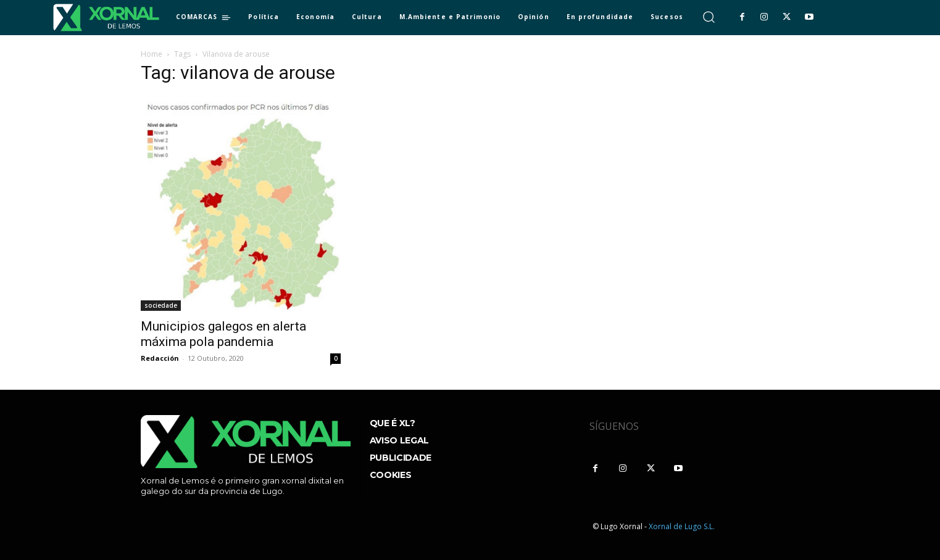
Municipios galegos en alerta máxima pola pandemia (223, 334)
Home (152, 54)
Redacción (160, 358)
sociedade (161, 305)
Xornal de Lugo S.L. (682, 526)
